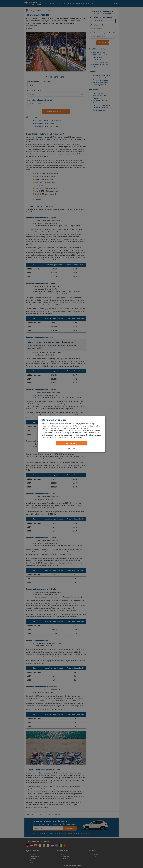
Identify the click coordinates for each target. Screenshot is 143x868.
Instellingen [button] (72, 448)
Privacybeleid (53, 437)
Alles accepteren (72, 443)
